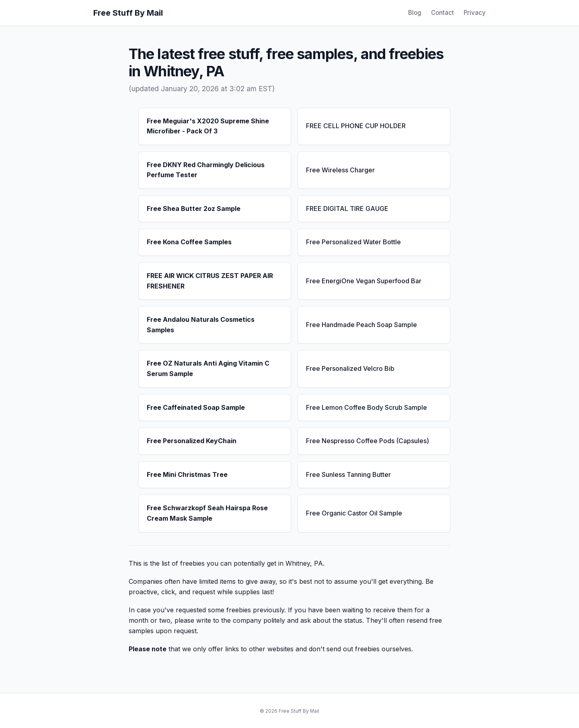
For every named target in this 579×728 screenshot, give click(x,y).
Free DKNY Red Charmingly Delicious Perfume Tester (206, 170)
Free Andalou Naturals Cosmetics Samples (201, 325)
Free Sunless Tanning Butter (348, 474)
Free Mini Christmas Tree (187, 474)
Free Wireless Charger (340, 170)
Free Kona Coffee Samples (189, 242)
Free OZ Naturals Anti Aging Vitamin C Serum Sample (208, 368)
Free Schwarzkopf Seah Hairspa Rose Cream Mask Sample (207, 513)
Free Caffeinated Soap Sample (196, 407)
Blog (415, 13)
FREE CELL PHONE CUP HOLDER (356, 126)
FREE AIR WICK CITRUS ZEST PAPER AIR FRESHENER (210, 281)
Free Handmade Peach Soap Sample (361, 325)
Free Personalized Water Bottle (353, 242)
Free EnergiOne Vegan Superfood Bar (364, 281)
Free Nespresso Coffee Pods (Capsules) (368, 441)
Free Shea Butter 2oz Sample (194, 209)
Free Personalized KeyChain (192, 441)
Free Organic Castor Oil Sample (354, 513)
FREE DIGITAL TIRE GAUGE (347, 209)
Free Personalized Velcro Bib (350, 368)
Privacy (475, 13)
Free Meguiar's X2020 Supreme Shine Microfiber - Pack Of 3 (208, 126)
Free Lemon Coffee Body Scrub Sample (366, 407)
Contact (442, 13)
